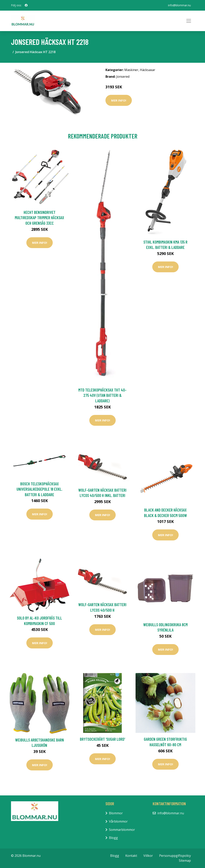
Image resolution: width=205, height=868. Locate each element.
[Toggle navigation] (189, 21)
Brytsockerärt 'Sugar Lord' (102, 739)
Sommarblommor (122, 830)
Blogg (113, 838)
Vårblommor (118, 821)
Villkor (148, 856)
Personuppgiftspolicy (175, 856)
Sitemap (185, 861)
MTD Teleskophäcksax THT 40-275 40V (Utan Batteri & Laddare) (102, 395)
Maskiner (131, 70)
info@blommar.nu (179, 5)
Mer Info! (119, 100)
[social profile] (26, 5)
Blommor (116, 813)
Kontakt (131, 856)
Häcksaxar (148, 70)
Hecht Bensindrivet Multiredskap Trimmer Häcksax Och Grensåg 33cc (39, 218)
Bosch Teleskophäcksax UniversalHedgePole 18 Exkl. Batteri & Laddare (39, 489)
